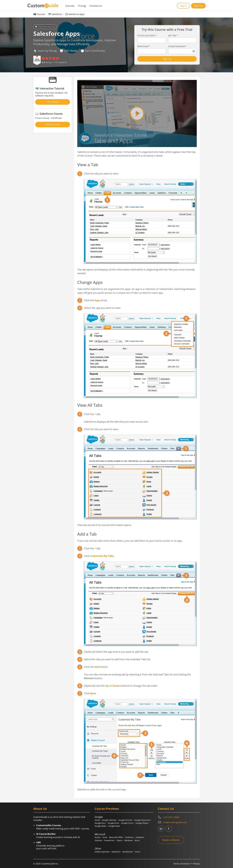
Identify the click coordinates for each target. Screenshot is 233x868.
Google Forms (127, 823)
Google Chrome (125, 820)
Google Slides (101, 826)
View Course (53, 124)
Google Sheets (142, 823)
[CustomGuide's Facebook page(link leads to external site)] (169, 829)
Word (137, 840)
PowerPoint (109, 840)
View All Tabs (90, 405)
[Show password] (194, 51)
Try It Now (53, 102)
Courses (70, 6)
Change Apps (90, 282)
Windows (128, 840)
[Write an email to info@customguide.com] (179, 822)
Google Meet (114, 826)
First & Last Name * (147, 35)
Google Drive (113, 823)
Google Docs (100, 823)
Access (98, 837)
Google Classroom (142, 820)
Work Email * (144, 46)
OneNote (140, 837)
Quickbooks (128, 852)
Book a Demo (171, 840)
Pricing (82, 6)
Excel (105, 837)
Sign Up (198, 6)
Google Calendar (109, 820)
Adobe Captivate (102, 852)
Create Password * (177, 46)
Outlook (98, 840)
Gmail (97, 820)
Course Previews (107, 809)
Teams (119, 840)
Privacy (196, 864)
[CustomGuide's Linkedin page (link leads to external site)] (161, 829)
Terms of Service (182, 864)
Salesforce (57, 14)
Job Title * (173, 35)
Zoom (138, 852)
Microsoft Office (116, 837)
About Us (40, 809)
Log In (183, 6)
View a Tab (88, 165)
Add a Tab (87, 534)
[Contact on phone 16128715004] (179, 817)
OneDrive (129, 837)
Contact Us (96, 6)
